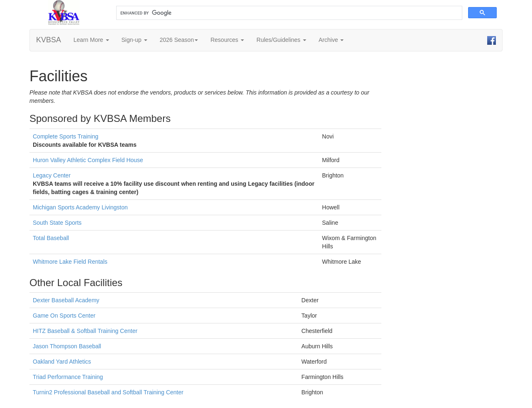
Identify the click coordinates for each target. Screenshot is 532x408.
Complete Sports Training (66, 136)
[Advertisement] (456, 184)
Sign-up (134, 40)
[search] (288, 13)
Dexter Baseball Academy (66, 300)
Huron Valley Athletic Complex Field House (88, 160)
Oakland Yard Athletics (62, 362)
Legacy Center (52, 175)
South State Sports (57, 223)
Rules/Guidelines (281, 40)
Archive (331, 40)
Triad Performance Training (68, 377)
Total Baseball (51, 238)
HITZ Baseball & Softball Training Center (85, 331)
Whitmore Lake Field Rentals (70, 262)
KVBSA (49, 40)
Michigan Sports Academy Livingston (80, 207)
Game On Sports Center (64, 316)
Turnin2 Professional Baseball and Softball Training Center (108, 392)
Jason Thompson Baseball (67, 346)
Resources (227, 40)
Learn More (91, 40)
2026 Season (179, 40)
